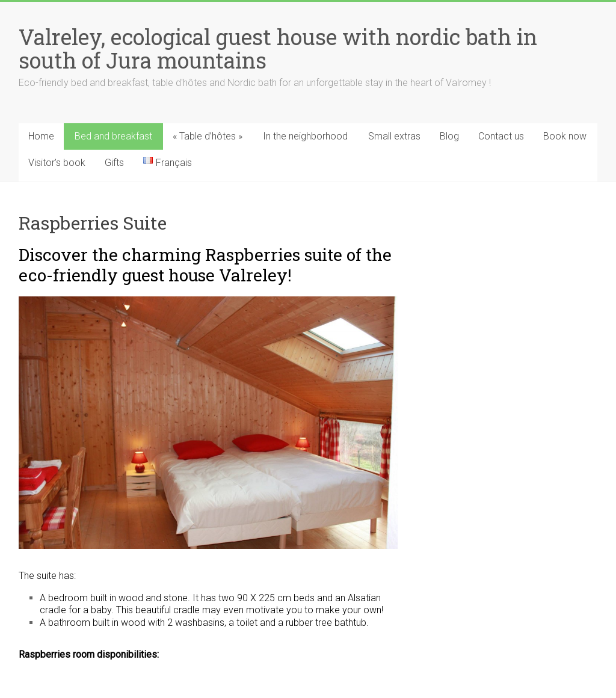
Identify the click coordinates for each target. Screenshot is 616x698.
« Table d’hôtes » (208, 136)
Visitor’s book (57, 163)
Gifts (114, 163)
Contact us (501, 136)
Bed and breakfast (113, 136)
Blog (449, 136)
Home (41, 136)
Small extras (394, 136)
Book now (565, 136)
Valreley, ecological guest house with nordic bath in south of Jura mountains (278, 48)
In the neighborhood (305, 136)
